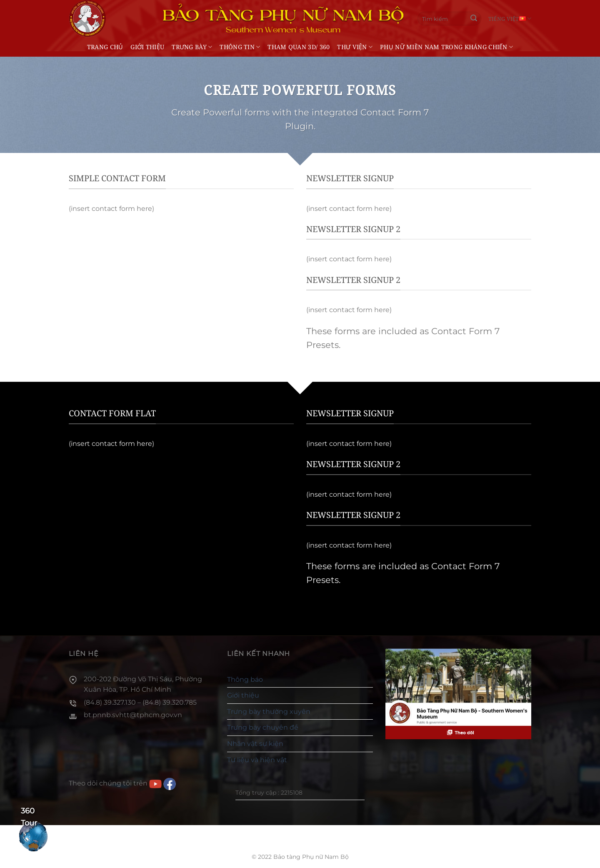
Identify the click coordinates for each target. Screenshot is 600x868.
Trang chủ (105, 47)
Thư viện (355, 47)
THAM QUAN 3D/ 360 (299, 47)
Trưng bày (192, 47)
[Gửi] (474, 19)
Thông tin (240, 47)
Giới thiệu (147, 47)
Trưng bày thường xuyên (269, 712)
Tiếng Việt (510, 19)
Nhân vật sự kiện (255, 744)
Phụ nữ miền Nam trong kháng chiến (446, 47)
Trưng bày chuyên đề (263, 727)
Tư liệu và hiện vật (257, 760)
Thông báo (245, 679)
